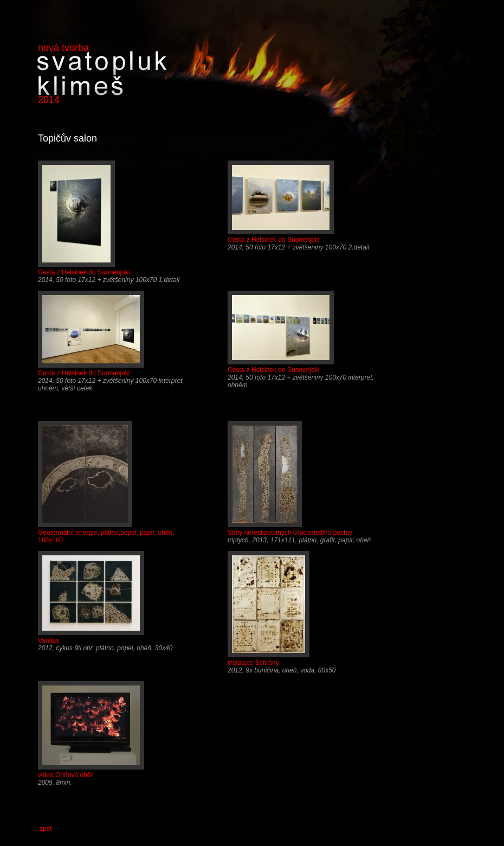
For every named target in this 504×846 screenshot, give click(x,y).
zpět (46, 829)
